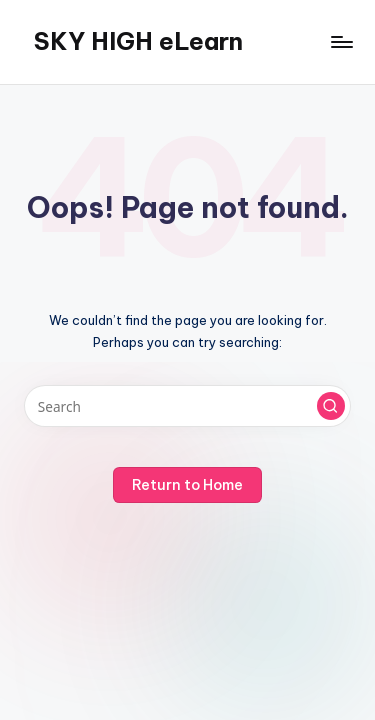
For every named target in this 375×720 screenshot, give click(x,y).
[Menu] (341, 41)
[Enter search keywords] (187, 406)
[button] (331, 406)
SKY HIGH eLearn (138, 41)
